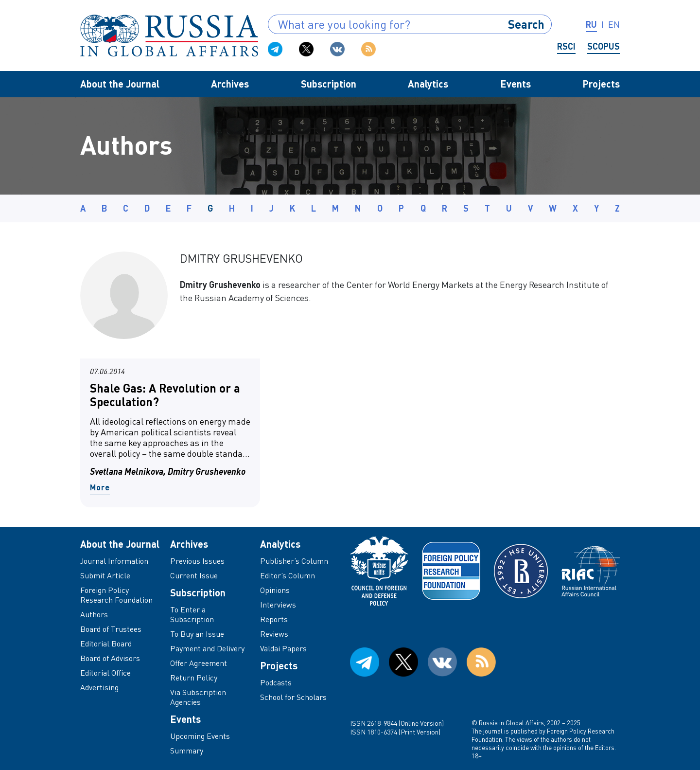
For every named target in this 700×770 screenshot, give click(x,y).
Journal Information (114, 561)
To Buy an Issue (197, 634)
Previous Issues (197, 561)
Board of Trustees (111, 629)
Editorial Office (105, 673)
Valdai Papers (283, 648)
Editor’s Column (288, 575)
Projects (601, 84)
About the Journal (120, 84)
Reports (274, 619)
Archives (230, 84)
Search (526, 24)
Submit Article (105, 575)
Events (516, 84)
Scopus (604, 46)
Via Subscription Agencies (198, 697)
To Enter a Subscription (192, 614)
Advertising (99, 687)
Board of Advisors (110, 658)
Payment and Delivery (207, 648)
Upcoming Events (200, 736)
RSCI (566, 46)
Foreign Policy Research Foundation (116, 595)
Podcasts (276, 682)
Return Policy (194, 678)
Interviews (278, 605)
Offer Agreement (199, 663)
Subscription (329, 84)
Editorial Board (106, 644)
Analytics (428, 84)
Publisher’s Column (294, 561)
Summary (187, 751)
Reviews (274, 634)
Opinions (275, 590)
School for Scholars (293, 697)
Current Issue (194, 575)
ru (591, 24)
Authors (94, 614)
